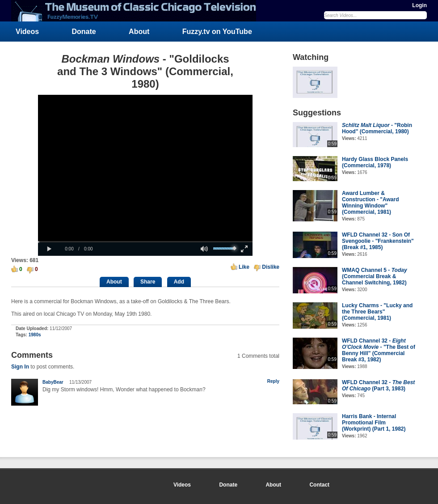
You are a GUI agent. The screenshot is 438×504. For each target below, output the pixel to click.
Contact (319, 485)
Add (179, 282)
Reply (273, 381)
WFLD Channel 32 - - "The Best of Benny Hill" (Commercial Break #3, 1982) (379, 350)
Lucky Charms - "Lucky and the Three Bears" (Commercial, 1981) (377, 312)
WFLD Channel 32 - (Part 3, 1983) (378, 385)
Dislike (271, 267)
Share (148, 282)
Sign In (20, 367)
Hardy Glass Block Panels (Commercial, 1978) (375, 162)
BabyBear (53, 382)
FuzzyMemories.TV (137, 11)
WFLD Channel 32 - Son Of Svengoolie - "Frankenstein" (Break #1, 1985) (378, 241)
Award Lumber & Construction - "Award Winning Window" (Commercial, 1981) (370, 203)
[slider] (145, 242)
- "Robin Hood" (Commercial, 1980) (377, 128)
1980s (35, 335)
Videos (27, 32)
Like (244, 267)
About (139, 32)
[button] (49, 249)
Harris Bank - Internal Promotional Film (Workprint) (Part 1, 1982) (374, 423)
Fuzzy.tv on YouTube (217, 32)
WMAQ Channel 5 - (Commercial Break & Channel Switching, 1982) (375, 276)
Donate (84, 32)
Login (419, 5)
